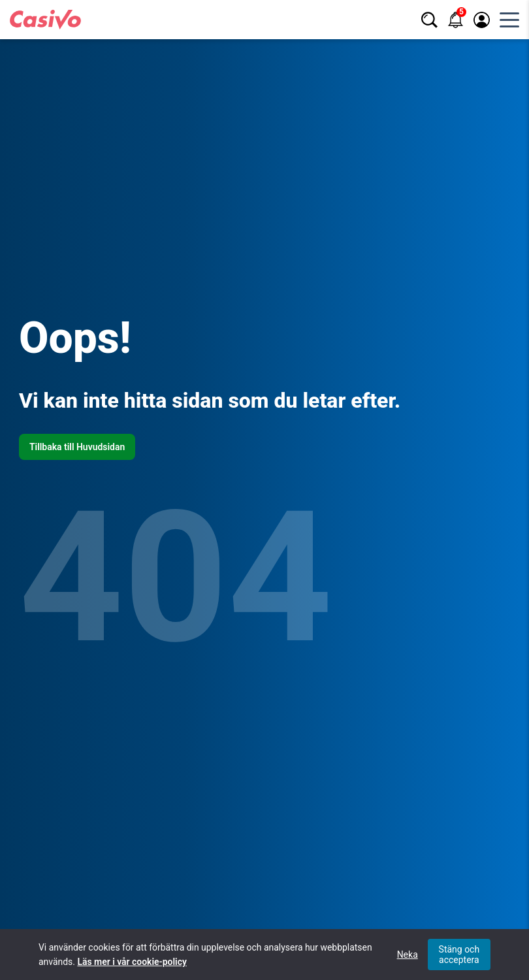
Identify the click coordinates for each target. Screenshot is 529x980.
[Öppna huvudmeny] (509, 20)
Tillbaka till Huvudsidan (77, 447)
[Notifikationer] (456, 20)
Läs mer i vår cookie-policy (132, 962)
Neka (408, 955)
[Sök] (429, 20)
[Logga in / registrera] (482, 20)
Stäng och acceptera (459, 955)
